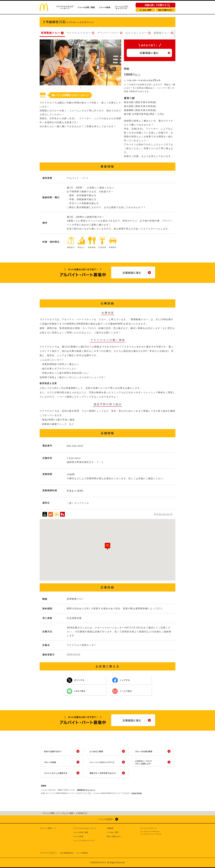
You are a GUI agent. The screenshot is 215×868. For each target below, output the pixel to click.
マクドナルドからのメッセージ (65, 7)
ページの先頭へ (106, 819)
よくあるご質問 (145, 10)
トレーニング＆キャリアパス (121, 7)
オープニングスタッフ (149, 828)
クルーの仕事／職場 (86, 7)
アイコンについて (163, 514)
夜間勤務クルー (51, 33)
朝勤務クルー (162, 33)
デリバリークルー (108, 33)
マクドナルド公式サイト (49, 853)
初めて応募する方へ (166, 10)
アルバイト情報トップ (48, 828)
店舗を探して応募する (155, 5)
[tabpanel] (80, 62)
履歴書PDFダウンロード (86, 790)
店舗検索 (110, 828)
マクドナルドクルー (79, 33)
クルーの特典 (105, 7)
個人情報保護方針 (67, 853)
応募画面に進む (149, 53)
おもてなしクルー (136, 33)
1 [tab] (80, 88)
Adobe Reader (137, 793)
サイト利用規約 (82, 853)
